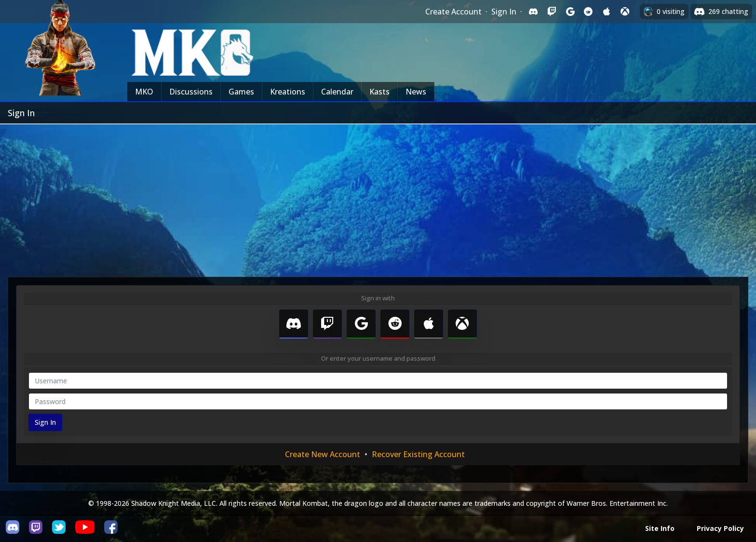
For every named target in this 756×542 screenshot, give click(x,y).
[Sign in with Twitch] (552, 12)
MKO (144, 92)
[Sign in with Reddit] (588, 12)
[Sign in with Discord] (533, 12)
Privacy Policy (720, 528)
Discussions (191, 92)
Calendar (337, 92)
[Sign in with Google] (570, 12)
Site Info (660, 528)
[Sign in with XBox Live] (625, 12)
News (416, 92)
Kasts (379, 92)
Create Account (453, 12)
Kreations (288, 92)
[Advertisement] (378, 197)
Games (241, 92)
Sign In (504, 12)
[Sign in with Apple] (607, 12)
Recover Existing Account (418, 454)
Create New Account (323, 454)
